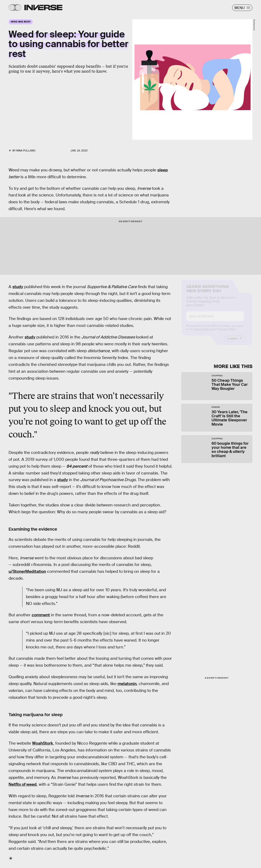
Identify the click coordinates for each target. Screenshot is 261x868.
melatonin (127, 684)
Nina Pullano (26, 151)
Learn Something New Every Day (208, 292)
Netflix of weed (23, 784)
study (18, 287)
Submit (232, 342)
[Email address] (215, 320)
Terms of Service (204, 333)
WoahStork (43, 743)
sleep (163, 170)
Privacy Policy (228, 333)
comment (41, 615)
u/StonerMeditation (27, 571)
